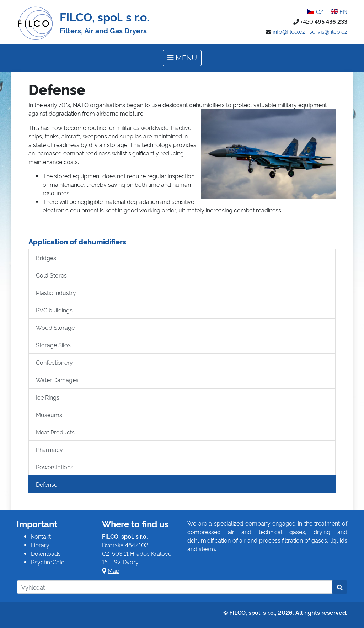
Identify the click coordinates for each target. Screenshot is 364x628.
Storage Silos (53, 345)
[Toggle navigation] (182, 58)
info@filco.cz (289, 31)
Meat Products (55, 432)
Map (114, 570)
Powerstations (55, 467)
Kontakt (41, 536)
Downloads (46, 553)
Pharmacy (49, 449)
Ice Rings (48, 397)
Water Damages (57, 380)
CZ (315, 11)
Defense (47, 484)
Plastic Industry (56, 292)
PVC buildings (54, 310)
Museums (49, 415)
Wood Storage (55, 327)
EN (339, 11)
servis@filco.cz (328, 31)
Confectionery (54, 362)
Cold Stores (51, 275)
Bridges (46, 258)
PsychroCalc (48, 562)
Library (40, 545)
